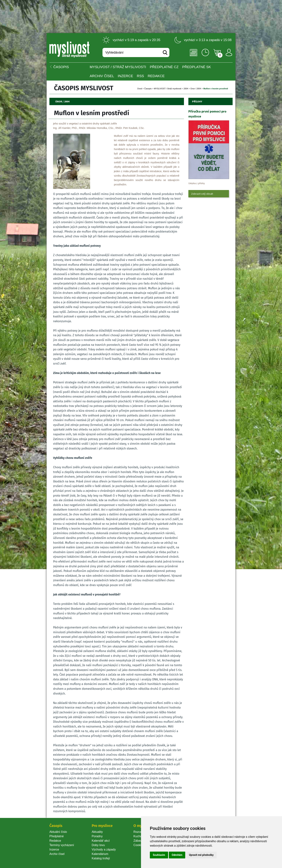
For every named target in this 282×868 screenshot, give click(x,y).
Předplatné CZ (164, 67)
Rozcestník (141, 832)
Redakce (156, 76)
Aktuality (97, 832)
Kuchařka (140, 836)
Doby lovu (98, 845)
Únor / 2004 (196, 89)
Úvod (140, 89)
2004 (186, 89)
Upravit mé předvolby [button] (201, 855)
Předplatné (56, 836)
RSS (140, 76)
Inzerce (54, 849)
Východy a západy (104, 849)
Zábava (138, 841)
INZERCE (125, 76)
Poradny (97, 836)
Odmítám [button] (177, 855)
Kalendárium (100, 854)
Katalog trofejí (101, 858)
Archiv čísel (102, 76)
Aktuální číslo (58, 832)
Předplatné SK (197, 67)
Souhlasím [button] (159, 855)
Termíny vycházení (62, 845)
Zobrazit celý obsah (202, 194)
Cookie (139, 845)
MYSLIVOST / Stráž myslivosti (118, 67)
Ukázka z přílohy (197, 183)
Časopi (148, 89)
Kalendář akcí (101, 841)
